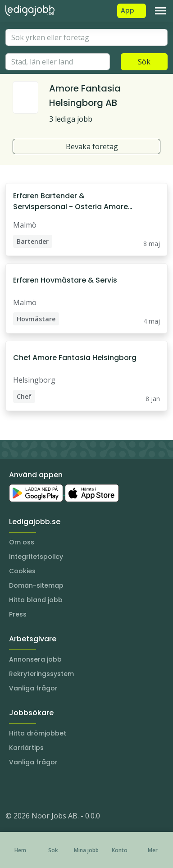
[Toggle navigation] (160, 11)
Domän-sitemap (36, 585)
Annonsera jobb (35, 659)
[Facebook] (49, 789)
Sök (144, 62)
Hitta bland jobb (36, 600)
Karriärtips (26, 748)
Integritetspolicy (36, 557)
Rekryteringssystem (41, 674)
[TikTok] (67, 789)
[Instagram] (13, 789)
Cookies (22, 571)
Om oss (22, 542)
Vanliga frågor (33, 688)
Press (18, 614)
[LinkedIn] (31, 789)
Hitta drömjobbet (38, 733)
